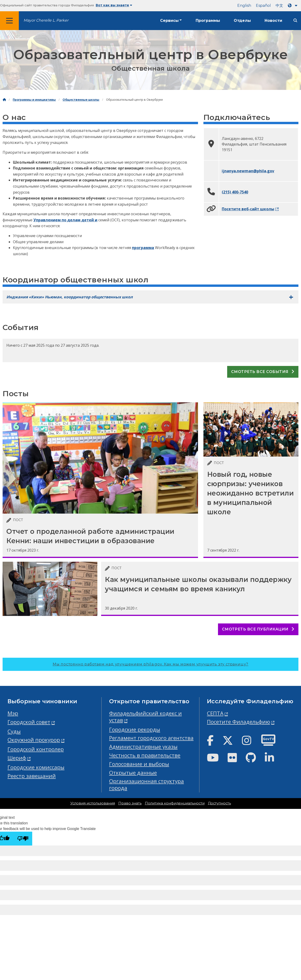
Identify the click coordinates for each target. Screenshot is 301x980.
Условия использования (93, 803)
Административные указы (143, 747)
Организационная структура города (147, 784)
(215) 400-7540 (235, 192)
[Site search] (295, 21)
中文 (279, 6)
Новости (273, 21)
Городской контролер (36, 749)
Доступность (219, 803)
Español (263, 6)
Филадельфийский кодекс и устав (145, 717)
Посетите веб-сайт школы (248, 209)
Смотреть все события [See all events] (263, 372)
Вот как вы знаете (114, 5)
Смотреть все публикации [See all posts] (258, 629)
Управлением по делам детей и (65, 220)
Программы (208, 21)
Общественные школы (81, 100)
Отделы (242, 21)
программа (143, 248)
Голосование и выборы (139, 764)
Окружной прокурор (34, 740)
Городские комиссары (36, 767)
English (244, 6)
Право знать (130, 803)
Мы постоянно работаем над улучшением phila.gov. (150, 664)
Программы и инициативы (34, 100)
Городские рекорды (135, 729)
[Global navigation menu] (9, 21)
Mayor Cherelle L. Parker (46, 20)
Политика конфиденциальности (175, 803)
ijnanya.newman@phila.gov (248, 171)
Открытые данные (133, 773)
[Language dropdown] (293, 6)
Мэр (13, 713)
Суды (14, 731)
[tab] (150, 297)
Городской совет (29, 722)
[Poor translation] (23, 839)
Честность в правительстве (145, 755)
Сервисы (169, 21)
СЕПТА (215, 713)
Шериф (17, 758)
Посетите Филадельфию (238, 722)
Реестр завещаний (32, 776)
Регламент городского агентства (151, 738)
